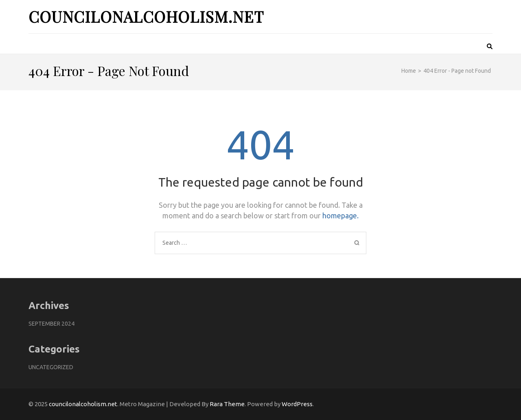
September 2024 (51, 324)
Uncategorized (51, 367)
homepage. (340, 215)
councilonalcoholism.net (146, 16)
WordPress (297, 404)
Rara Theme (227, 404)
